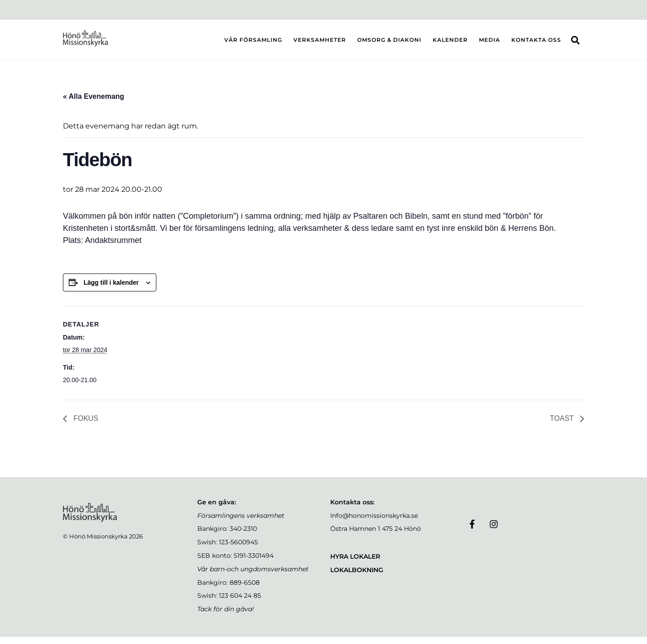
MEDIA (490, 43)
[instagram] (494, 531)
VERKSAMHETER (320, 43)
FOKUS (85, 426)
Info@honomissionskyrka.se (374, 523)
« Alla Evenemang (93, 104)
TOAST (563, 426)
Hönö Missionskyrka (98, 543)
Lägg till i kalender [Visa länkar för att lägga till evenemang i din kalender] (111, 290)
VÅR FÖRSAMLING (253, 43)
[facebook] (472, 531)
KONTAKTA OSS (536, 43)
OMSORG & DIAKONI (389, 43)
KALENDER (450, 43)
